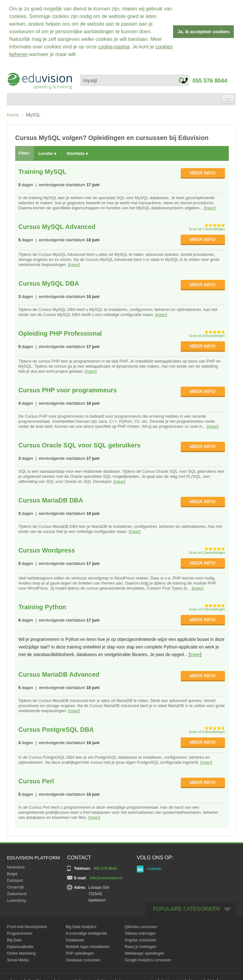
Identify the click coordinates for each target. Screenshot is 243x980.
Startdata (77, 152)
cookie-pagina (114, 47)
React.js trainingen (140, 945)
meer (210, 206)
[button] (79, 55)
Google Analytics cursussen (148, 958)
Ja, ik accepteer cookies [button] (204, 32)
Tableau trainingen (140, 932)
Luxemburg (16, 899)
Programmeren (20, 932)
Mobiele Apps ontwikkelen (88, 945)
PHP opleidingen (80, 952)
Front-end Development (27, 925)
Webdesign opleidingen (144, 952)
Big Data (14, 938)
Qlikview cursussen (141, 925)
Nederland (16, 865)
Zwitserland (17, 892)
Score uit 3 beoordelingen (207, 334)
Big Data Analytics (81, 925)
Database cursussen (83, 958)
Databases (75, 938)
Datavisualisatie (20, 945)
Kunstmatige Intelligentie (87, 932)
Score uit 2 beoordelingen (207, 607)
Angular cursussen (140, 938)
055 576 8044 (205, 79)
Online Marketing (21, 952)
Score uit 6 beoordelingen (207, 730)
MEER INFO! (203, 171)
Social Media (18, 958)
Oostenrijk (16, 885)
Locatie (47, 152)
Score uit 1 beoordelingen (207, 227)
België (12, 872)
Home (13, 113)
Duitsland (15, 879)
